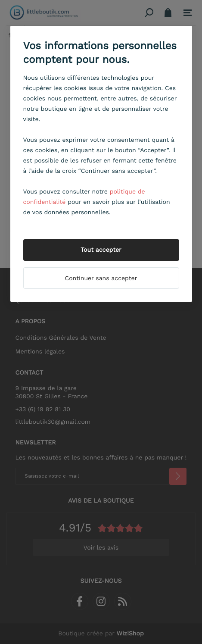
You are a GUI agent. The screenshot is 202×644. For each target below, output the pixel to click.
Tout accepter (101, 250)
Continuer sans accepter (101, 278)
